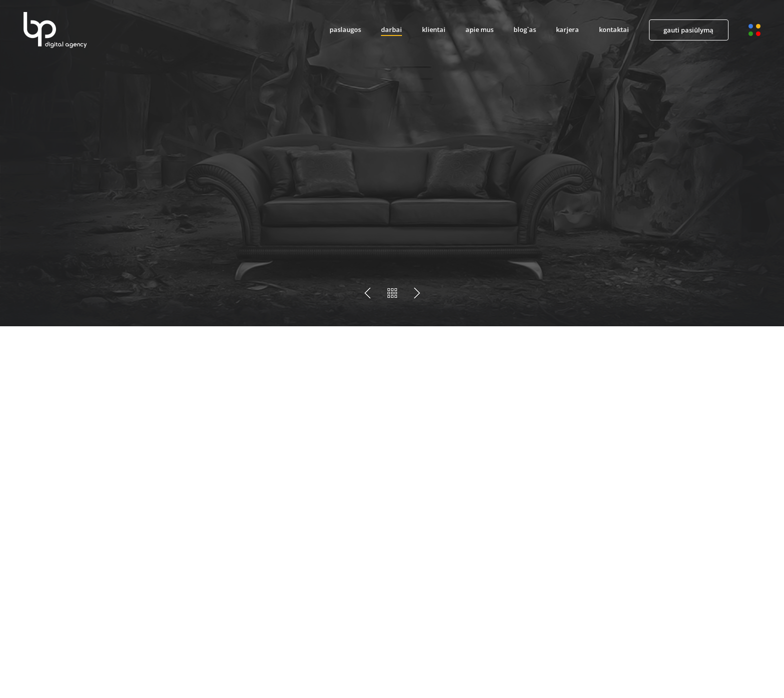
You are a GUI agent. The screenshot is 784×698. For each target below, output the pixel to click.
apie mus (479, 29)
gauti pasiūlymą (688, 30)
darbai (391, 29)
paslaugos (345, 29)
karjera (567, 29)
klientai (434, 29)
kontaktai (614, 29)
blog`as (525, 29)
